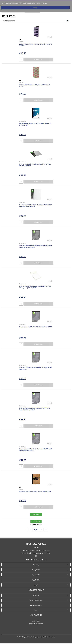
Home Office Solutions (17, 13)
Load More (36, 516)
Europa (21, 43)
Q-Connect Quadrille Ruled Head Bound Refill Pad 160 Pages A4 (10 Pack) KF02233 (35, 410)
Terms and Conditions (36, 601)
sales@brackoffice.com (36, 625)
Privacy (36, 611)
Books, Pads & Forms (32, 13)
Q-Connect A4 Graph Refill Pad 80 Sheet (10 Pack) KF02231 (36, 328)
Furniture (36, 566)
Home (5, 13)
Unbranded (23, 122)
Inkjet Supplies (36, 576)
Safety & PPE (36, 571)
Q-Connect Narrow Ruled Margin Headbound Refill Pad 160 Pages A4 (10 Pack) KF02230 (35, 288)
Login (36, 586)
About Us (36, 596)
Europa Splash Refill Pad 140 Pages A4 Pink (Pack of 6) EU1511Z (35, 87)
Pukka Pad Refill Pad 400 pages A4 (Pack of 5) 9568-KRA (35, 493)
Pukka (21, 490)
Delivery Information (36, 606)
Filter (67, 22)
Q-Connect (22, 163)
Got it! (35, 8)
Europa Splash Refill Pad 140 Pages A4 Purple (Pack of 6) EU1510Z (35, 46)
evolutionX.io (51, 638)
